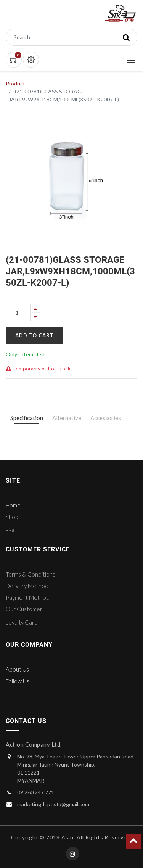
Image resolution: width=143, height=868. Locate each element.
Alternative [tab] (67, 418)
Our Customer (24, 609)
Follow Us (18, 681)
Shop (12, 517)
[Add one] (35, 308)
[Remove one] (35, 317)
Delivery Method (27, 586)
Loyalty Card (22, 622)
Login (12, 528)
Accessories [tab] (106, 418)
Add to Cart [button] (35, 335)
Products (17, 83)
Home (13, 505)
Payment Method (28, 597)
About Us (17, 669)
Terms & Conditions (31, 574)
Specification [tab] (27, 418)
